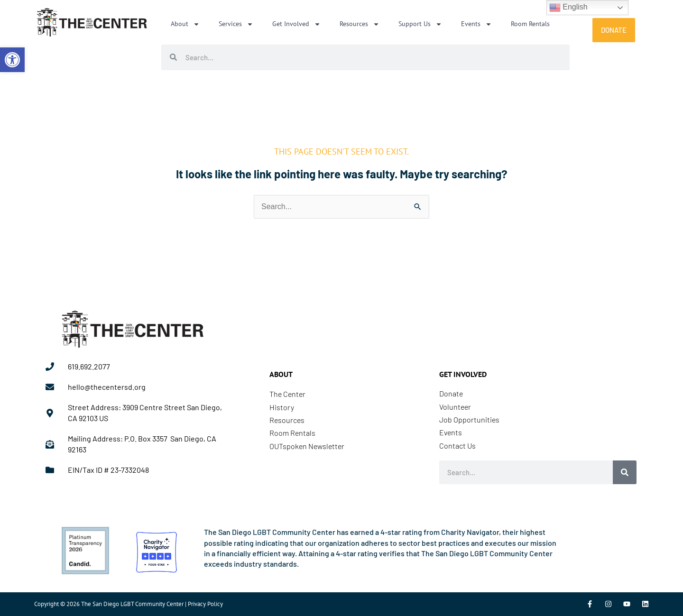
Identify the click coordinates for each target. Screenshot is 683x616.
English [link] (568, 8)
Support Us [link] (420, 24)
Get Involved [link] (296, 24)
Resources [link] (360, 24)
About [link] (185, 24)
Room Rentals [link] (530, 24)
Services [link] (236, 24)
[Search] (625, 472)
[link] (12, 60)
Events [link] (476, 24)
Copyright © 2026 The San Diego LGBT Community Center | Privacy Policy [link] (129, 604)
